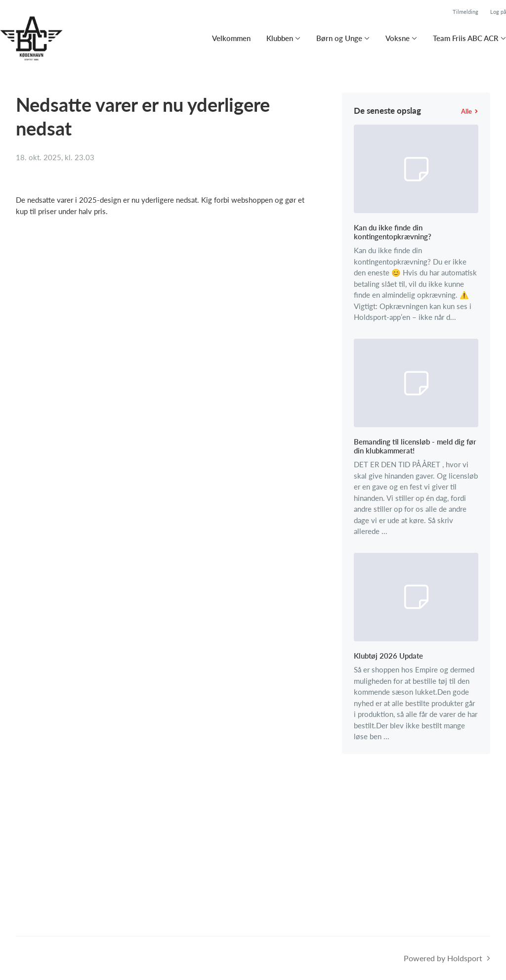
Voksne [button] (398, 38)
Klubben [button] (280, 38)
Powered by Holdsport (443, 958)
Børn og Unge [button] (339, 38)
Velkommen (231, 38)
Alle (470, 111)
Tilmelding (465, 12)
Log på (498, 12)
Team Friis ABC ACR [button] (466, 38)
